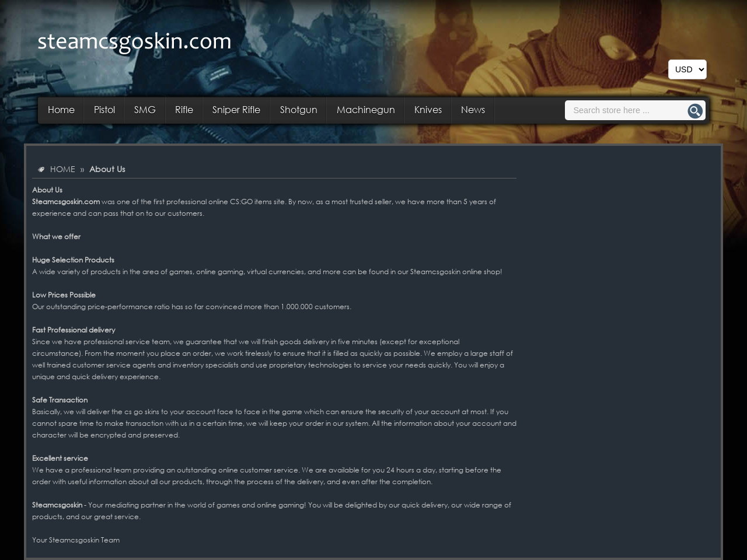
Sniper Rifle (236, 109)
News (473, 109)
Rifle (184, 109)
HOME (63, 169)
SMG (145, 109)
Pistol (104, 109)
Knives (428, 109)
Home (61, 109)
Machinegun (366, 109)
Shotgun (299, 109)
